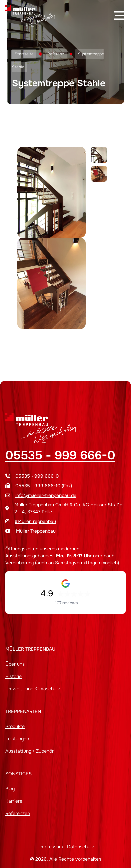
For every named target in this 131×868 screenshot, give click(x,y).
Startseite (24, 54)
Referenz (56, 54)
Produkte (15, 726)
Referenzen (18, 813)
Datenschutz (81, 847)
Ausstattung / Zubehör (30, 751)
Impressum (51, 847)
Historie (13, 676)
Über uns (15, 664)
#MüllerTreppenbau (35, 521)
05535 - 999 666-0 (60, 455)
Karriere (14, 801)
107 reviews (66, 603)
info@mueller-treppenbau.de (46, 495)
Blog (10, 789)
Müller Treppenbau (36, 531)
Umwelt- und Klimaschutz (33, 689)
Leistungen (17, 739)
